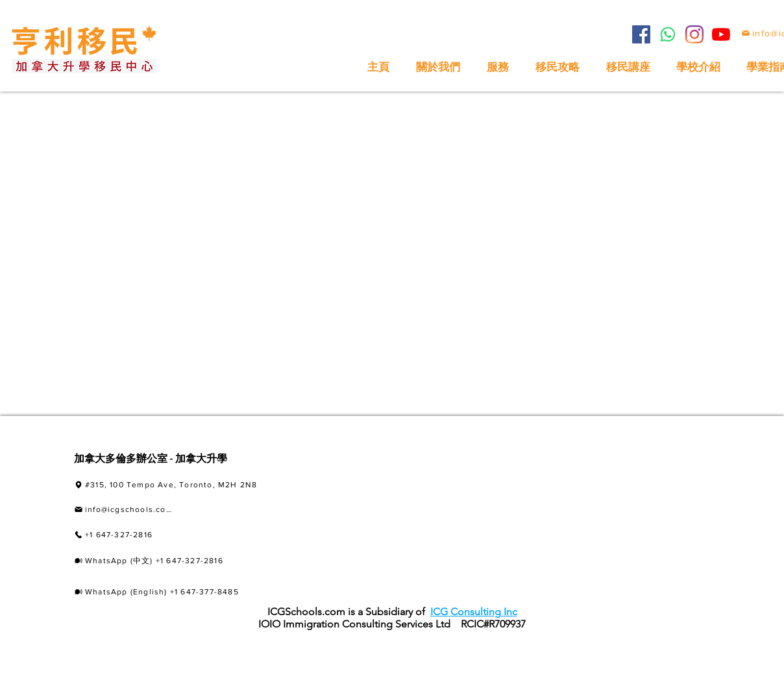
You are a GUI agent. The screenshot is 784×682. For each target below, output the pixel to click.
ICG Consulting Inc (474, 612)
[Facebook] (641, 34)
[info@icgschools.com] (123, 510)
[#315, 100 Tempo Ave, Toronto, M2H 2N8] (191, 485)
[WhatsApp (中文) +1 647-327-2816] (176, 561)
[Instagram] (694, 34)
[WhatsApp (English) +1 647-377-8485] (174, 591)
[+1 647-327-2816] (150, 535)
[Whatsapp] (668, 34)
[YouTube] (721, 34)
